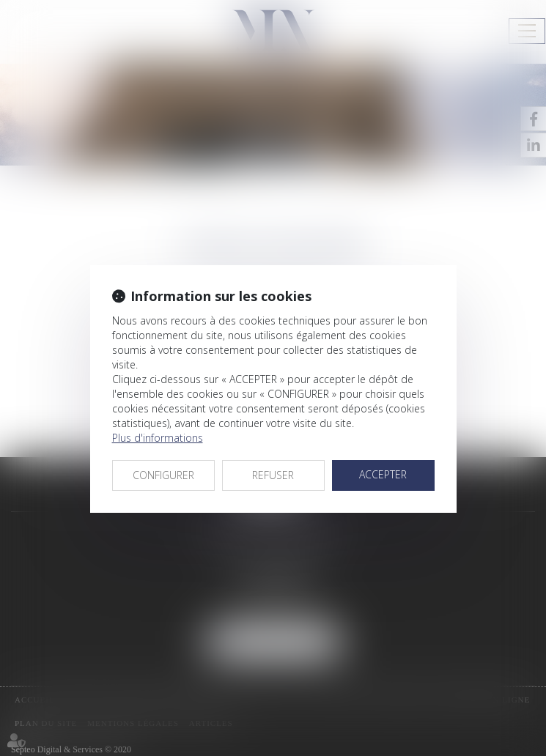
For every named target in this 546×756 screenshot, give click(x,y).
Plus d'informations (158, 438)
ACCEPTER (383, 474)
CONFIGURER (163, 475)
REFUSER (273, 475)
